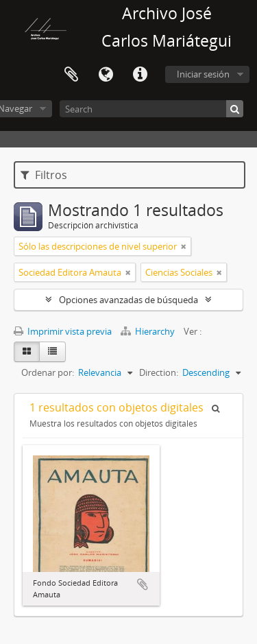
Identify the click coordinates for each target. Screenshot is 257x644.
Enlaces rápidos (140, 75)
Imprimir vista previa (63, 331)
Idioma (106, 75)
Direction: (159, 372)
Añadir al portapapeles (143, 584)
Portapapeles (71, 75)
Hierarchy (149, 331)
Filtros (44, 175)
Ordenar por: (48, 372)
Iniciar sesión (203, 74)
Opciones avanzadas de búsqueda (128, 300)
